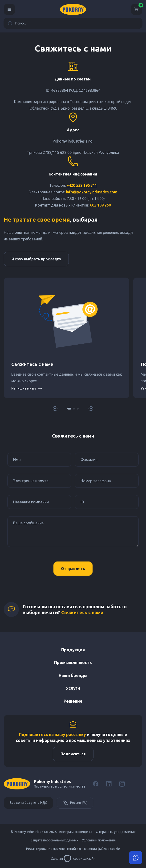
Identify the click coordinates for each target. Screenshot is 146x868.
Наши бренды (73, 675)
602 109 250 (100, 205)
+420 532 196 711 (82, 185)
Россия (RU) (75, 803)
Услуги (73, 688)
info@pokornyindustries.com (92, 192)
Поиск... (17, 23)
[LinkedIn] (109, 784)
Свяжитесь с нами (82, 612)
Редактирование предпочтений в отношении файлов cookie (73, 849)
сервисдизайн (80, 859)
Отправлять (73, 569)
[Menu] (9, 9)
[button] (69, 409)
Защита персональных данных (54, 840)
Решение (73, 701)
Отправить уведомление (116, 832)
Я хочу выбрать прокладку (36, 259)
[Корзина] (137, 9)
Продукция (73, 650)
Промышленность (73, 662)
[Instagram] (122, 784)
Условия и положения (99, 840)
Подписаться (73, 754)
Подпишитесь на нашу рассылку (52, 734)
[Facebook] (96, 784)
